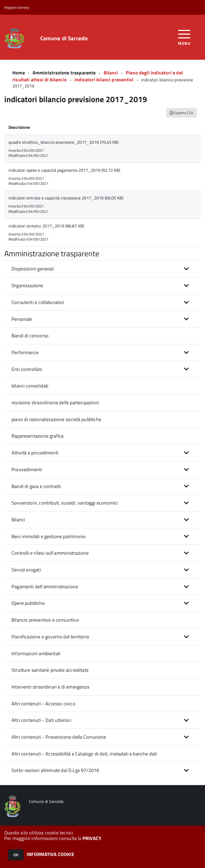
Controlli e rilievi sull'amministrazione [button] (50, 553)
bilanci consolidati (30, 386)
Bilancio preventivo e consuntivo (45, 620)
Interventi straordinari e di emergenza (50, 687)
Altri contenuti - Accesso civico (43, 704)
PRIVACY (92, 838)
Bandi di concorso (30, 336)
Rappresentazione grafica (38, 436)
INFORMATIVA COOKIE (50, 854)
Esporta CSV (182, 113)
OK (16, 855)
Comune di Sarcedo (64, 38)
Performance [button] (25, 352)
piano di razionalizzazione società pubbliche (56, 419)
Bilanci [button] (18, 520)
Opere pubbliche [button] (28, 603)
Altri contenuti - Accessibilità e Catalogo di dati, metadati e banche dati (84, 754)
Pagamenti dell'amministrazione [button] (45, 587)
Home (19, 73)
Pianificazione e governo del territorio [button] (50, 637)
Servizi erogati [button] (26, 570)
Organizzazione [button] (27, 285)
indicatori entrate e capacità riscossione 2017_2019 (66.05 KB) (66, 198)
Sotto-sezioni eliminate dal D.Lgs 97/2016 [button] (55, 770)
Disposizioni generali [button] (33, 269)
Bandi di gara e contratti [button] (36, 486)
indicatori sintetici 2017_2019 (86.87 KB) (46, 226)
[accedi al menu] (184, 37)
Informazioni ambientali (36, 653)
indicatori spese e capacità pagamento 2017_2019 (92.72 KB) (64, 170)
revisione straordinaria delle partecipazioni (55, 403)
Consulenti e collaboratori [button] (38, 302)
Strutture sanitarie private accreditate (50, 670)
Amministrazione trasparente (64, 73)
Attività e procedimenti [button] (35, 453)
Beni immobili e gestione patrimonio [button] (49, 536)
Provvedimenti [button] (27, 469)
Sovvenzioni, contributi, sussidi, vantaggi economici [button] (65, 503)
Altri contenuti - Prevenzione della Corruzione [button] (59, 737)
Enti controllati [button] (27, 369)
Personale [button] (22, 319)
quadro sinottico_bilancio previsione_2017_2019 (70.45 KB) (64, 142)
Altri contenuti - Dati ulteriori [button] (41, 720)
